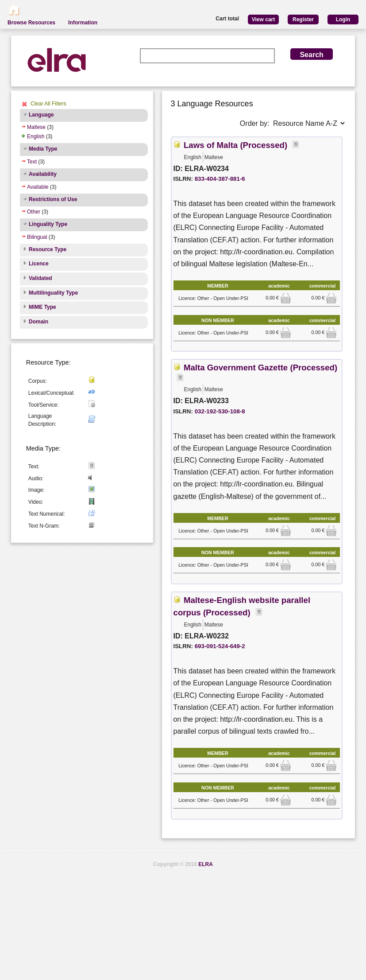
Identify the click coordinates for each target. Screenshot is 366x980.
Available (38, 187)
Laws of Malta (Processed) (235, 145)
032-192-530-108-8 (220, 411)
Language (41, 115)
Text (32, 162)
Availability (43, 174)
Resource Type (48, 249)
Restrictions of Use (53, 199)
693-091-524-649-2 (220, 646)
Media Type (43, 149)
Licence (39, 264)
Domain (39, 322)
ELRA (206, 864)
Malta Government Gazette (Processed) (260, 367)
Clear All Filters (48, 104)
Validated (40, 278)
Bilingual (37, 237)
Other (34, 212)
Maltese (36, 127)
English (36, 136)
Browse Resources (31, 23)
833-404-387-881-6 (220, 179)
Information (83, 23)
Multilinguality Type (53, 293)
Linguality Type (48, 224)
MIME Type (42, 307)
